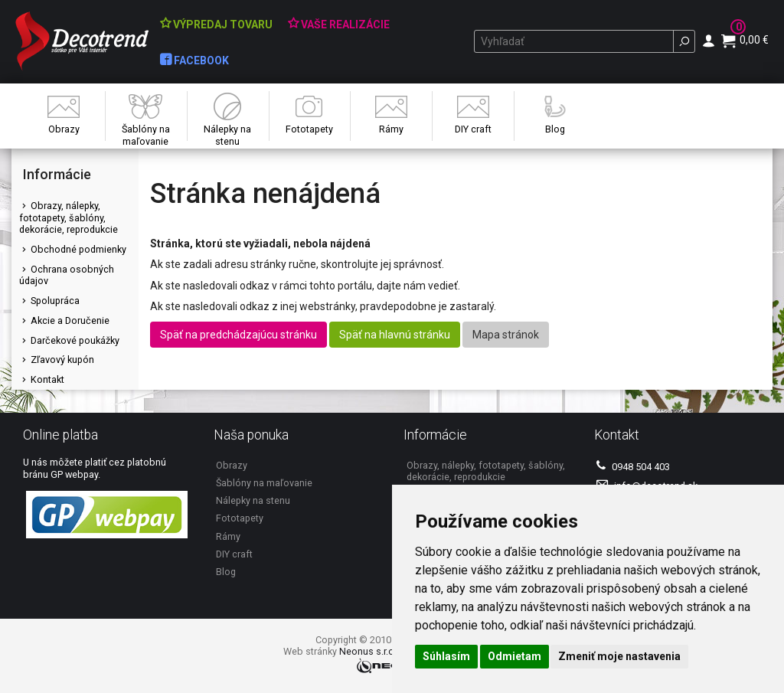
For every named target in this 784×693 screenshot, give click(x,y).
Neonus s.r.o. (368, 651)
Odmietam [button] (514, 656)
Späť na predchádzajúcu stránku (238, 335)
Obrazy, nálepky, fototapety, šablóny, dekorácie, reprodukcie (69, 217)
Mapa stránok (506, 335)
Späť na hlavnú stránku (395, 335)
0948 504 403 (633, 466)
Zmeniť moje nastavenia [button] (619, 656)
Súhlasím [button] (446, 656)
